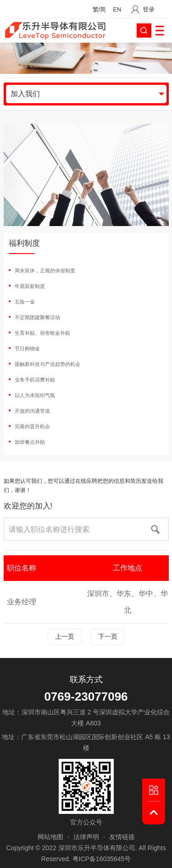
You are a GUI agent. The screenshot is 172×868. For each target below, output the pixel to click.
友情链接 (122, 837)
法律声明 (86, 837)
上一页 (65, 637)
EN (117, 9)
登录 (149, 9)
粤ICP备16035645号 (102, 859)
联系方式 (86, 680)
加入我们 (25, 94)
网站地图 (50, 837)
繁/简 (100, 9)
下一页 (108, 637)
